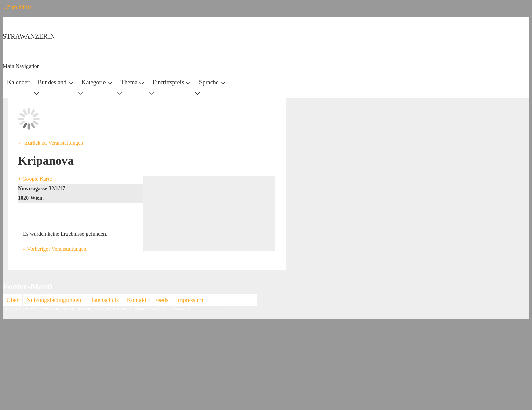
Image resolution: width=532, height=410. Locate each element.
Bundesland (55, 82)
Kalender (18, 82)
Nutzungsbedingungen (54, 300)
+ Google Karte (35, 179)
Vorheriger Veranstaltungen (55, 249)
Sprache (212, 82)
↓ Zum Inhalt (17, 7)
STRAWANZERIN (29, 36)
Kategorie (97, 82)
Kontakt (137, 300)
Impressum (190, 300)
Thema (132, 82)
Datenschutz (104, 300)
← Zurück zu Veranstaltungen (51, 143)
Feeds (161, 300)
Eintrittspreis (172, 82)
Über (13, 300)
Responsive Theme (205, 309)
